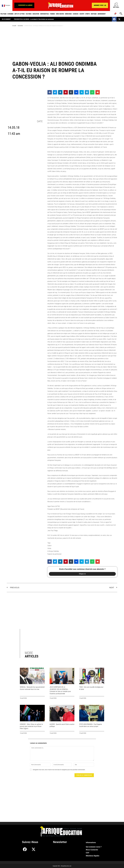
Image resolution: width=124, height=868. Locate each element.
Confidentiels (45, 14)
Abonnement (102, 14)
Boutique (94, 14)
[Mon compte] (116, 4)
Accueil (14, 26)
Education (36, 14)
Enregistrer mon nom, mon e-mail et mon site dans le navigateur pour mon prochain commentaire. (59, 770)
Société (82, 14)
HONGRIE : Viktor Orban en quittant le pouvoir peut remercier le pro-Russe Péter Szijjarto (31, 726)
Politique (3, 14)
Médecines (68, 14)
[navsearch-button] (121, 14)
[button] (24, 5)
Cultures (29, 14)
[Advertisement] (62, 43)
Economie (10, 14)
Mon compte (116, 7)
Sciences (76, 14)
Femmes (53, 14)
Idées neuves (60, 14)
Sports (88, 14)
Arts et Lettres (20, 14)
